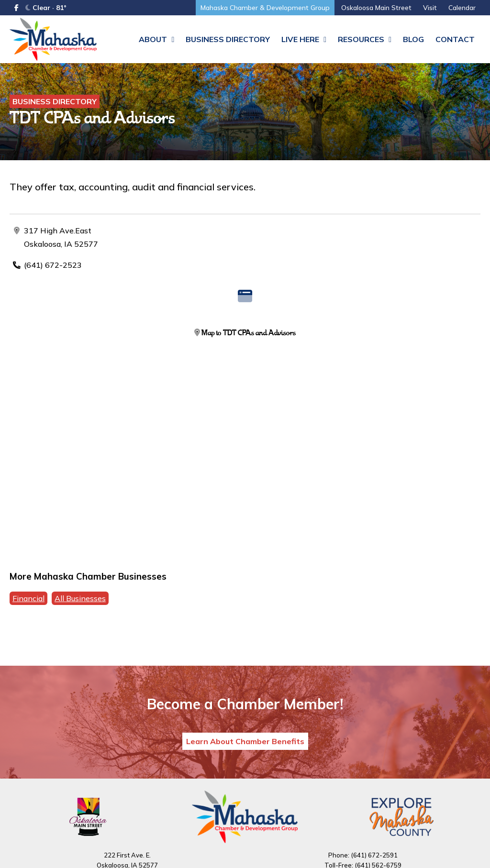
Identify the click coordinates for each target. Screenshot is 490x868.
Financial (28, 598)
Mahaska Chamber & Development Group (265, 8)
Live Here (304, 39)
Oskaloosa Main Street (376, 8)
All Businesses (80, 598)
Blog (413, 39)
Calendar (462, 8)
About (156, 39)
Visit (430, 8)
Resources (365, 39)
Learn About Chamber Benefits (245, 741)
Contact (455, 39)
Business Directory (228, 39)
